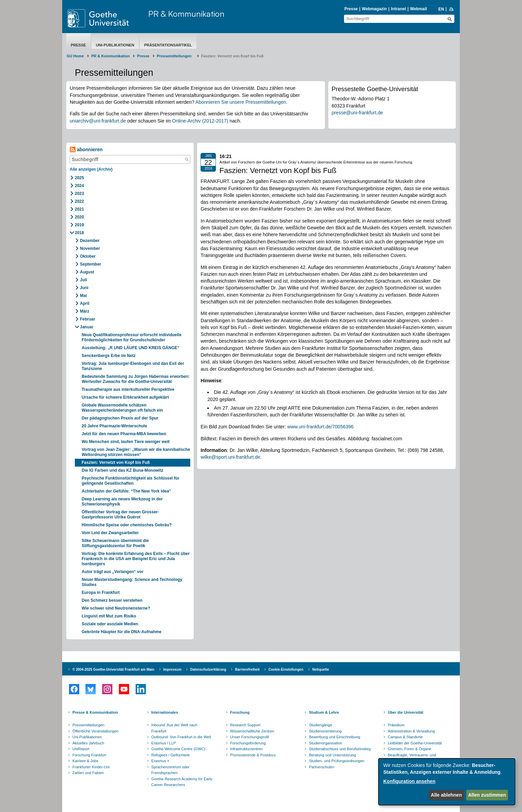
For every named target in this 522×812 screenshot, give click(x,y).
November (90, 248)
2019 (79, 225)
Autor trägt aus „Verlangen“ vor (113, 572)
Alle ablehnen (446, 795)
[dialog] (447, 782)
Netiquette (321, 669)
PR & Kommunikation (186, 14)
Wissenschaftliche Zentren (252, 731)
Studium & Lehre (324, 712)
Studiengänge (320, 725)
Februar (88, 319)
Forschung (240, 712)
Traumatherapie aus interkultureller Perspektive (128, 389)
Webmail (419, 9)
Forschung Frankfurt (89, 755)
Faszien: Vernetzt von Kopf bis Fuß (116, 462)
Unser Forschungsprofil (250, 737)
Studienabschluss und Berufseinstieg (340, 749)
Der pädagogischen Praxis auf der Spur (120, 418)
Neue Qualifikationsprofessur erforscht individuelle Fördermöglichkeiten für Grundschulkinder (132, 337)
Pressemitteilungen (88, 725)
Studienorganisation (325, 743)
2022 (79, 201)
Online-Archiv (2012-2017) (200, 121)
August (87, 272)
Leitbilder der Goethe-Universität (415, 743)
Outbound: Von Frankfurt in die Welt (181, 737)
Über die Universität (406, 712)
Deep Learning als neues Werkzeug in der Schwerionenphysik (122, 502)
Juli (84, 280)
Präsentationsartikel (168, 45)
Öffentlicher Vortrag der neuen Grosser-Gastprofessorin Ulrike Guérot (120, 515)
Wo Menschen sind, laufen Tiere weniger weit (126, 442)
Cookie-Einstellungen (286, 669)
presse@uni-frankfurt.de (357, 113)
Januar (87, 327)
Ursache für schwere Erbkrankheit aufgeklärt (125, 397)
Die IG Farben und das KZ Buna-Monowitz (122, 470)
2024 (79, 186)
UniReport (81, 749)
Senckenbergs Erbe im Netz (109, 356)
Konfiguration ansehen (409, 781)
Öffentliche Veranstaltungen (95, 731)
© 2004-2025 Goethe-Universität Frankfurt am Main (113, 669)
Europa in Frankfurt (101, 593)
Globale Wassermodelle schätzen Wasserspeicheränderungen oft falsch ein (122, 408)
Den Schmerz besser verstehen (112, 600)
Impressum (172, 669)
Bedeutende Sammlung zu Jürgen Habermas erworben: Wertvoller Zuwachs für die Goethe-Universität (136, 379)
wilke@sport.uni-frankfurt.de (230, 457)
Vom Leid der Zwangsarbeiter (110, 533)
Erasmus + (160, 761)
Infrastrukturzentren (246, 749)
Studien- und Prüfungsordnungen (336, 761)
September (91, 264)
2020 (79, 217)
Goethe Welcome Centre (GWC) (178, 749)
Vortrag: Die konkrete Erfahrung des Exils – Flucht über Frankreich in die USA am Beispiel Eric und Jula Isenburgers (136, 559)
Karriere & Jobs (85, 761)
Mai (83, 296)
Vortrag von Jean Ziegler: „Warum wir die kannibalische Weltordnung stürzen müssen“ (136, 452)
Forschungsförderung (248, 743)
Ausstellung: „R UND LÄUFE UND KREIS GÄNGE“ (130, 348)
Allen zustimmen (487, 795)
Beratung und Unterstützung (332, 755)
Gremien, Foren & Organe (409, 749)
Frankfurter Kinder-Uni (91, 767)
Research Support (245, 725)
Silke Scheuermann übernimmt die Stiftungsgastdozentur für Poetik (115, 543)
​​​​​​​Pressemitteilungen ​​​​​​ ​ (175, 56)
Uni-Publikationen (115, 45)
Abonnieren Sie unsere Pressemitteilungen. (241, 102)
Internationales (165, 712)
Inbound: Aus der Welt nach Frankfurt (174, 728)
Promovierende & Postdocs (253, 755)
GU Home (75, 56)
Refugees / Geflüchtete (171, 755)
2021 (79, 209)
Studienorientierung (325, 731)
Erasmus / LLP (164, 743)
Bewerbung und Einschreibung (334, 737)
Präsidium (396, 725)
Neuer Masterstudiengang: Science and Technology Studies (132, 582)
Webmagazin (374, 9)
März (85, 311)
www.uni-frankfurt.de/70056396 (320, 427)
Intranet (398, 9)
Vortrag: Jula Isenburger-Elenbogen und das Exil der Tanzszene (133, 366)
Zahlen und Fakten (88, 773)
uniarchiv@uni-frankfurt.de (98, 121)
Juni (84, 288)
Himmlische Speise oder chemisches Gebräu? (127, 525)
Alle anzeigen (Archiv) (91, 169)
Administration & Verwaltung (411, 731)
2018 (79, 233)
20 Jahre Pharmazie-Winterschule (114, 426)
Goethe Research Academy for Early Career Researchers (182, 782)
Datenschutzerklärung (208, 669)
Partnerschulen (321, 767)
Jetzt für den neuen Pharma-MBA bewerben (124, 434)
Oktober (88, 256)
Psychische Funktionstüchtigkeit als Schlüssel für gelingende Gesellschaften (130, 481)
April (85, 303)
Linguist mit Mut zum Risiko (109, 616)
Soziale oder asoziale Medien (110, 624)
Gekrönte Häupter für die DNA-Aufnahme (121, 632)
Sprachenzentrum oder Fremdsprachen (170, 770)
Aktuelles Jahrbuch (88, 743)
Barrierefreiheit (247, 669)
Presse (351, 9)
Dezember (90, 241)
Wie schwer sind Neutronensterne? (116, 608)
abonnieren (86, 150)
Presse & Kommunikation (95, 712)
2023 (79, 194)
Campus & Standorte (405, 737)
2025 (79, 178)
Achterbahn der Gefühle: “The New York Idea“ (126, 491)
